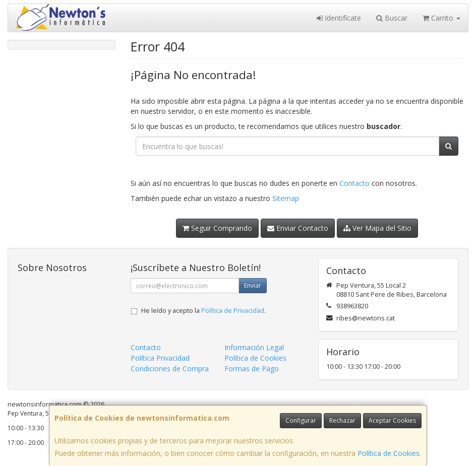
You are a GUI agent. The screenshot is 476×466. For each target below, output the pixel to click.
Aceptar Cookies (392, 420)
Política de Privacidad (233, 311)
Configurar (301, 420)
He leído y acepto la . (203, 311)
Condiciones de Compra (170, 369)
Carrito (441, 18)
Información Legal (254, 347)
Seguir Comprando (217, 228)
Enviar (253, 285)
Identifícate (339, 18)
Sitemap (286, 198)
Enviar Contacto (298, 228)
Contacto (354, 183)
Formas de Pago (252, 369)
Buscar (392, 18)
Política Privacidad (160, 358)
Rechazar (342, 420)
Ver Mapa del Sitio (377, 228)
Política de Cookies (389, 453)
